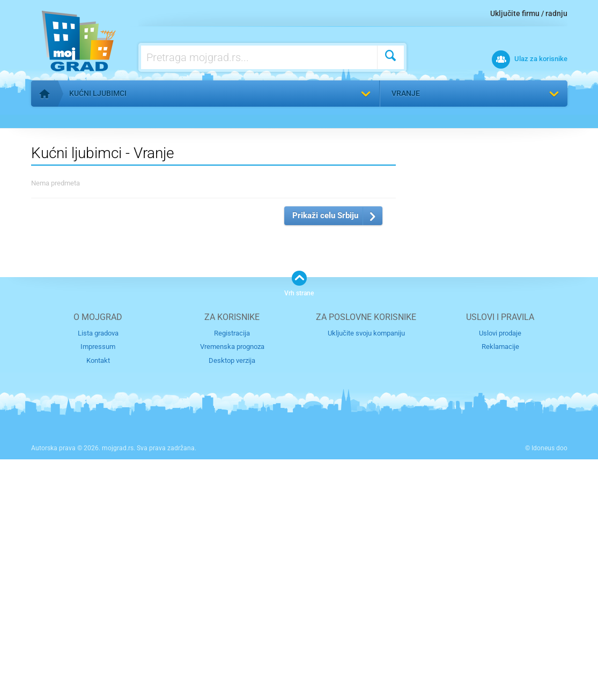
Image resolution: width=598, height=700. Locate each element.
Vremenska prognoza (232, 588)
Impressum (98, 588)
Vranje (406, 93)
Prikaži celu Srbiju (325, 456)
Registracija (232, 574)
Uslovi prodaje (500, 574)
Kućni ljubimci (98, 93)
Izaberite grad (410, 333)
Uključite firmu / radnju (529, 13)
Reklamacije (500, 588)
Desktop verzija (232, 601)
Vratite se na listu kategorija (97, 119)
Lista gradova (98, 574)
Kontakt (98, 601)
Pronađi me (551, 124)
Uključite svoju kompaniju (366, 574)
